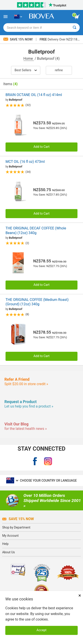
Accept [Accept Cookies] (41, 630)
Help (5, 544)
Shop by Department (16, 527)
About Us (9, 552)
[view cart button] (77, 17)
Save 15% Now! (18, 39)
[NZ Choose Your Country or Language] (18, 17)
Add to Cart (41, 147)
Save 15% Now (18, 519)
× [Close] (80, 595)
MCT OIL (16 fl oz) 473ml (25, 162)
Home (29, 59)
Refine (59, 70)
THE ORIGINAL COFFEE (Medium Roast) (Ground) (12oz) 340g (37, 302)
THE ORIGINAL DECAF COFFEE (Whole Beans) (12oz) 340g (36, 231)
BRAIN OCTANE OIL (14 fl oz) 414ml (34, 95)
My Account (10, 536)
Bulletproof (15, 100)
